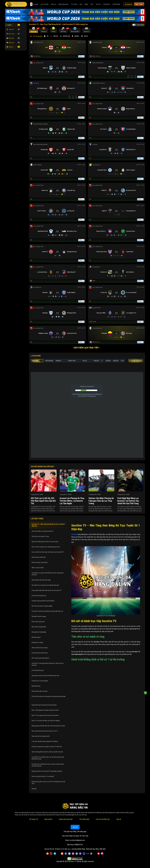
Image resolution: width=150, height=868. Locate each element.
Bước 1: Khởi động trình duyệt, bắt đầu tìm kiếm (45, 710)
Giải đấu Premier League (39, 616)
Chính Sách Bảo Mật (66, 819)
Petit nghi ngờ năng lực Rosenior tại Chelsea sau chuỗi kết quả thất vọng (128, 501)
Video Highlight (63, 4)
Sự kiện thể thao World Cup (40, 653)
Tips (92, 4)
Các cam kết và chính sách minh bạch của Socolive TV (48, 552)
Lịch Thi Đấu (45, 4)
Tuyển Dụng (116, 4)
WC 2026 (34, 4)
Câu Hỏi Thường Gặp (103, 819)
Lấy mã (75, 827)
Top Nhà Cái (128, 4)
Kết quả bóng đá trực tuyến (40, 691)
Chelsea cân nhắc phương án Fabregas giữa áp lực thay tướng (101, 501)
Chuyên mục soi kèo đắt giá (40, 681)
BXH (81, 4)
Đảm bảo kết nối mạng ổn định (41, 736)
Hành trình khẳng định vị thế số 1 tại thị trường (45, 542)
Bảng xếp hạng (36, 686)
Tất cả (13, 47)
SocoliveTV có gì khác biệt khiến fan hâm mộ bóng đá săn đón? (47, 574)
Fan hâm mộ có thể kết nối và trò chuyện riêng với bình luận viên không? (48, 765)
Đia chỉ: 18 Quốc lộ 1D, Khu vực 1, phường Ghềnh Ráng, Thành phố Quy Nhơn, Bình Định (78, 849)
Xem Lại (53, 4)
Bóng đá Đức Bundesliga (39, 632)
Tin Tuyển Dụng (84, 819)
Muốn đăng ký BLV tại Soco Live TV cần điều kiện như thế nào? (48, 782)
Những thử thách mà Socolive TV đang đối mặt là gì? (47, 771)
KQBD (86, 4)
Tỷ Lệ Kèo (74, 4)
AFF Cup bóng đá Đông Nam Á (41, 658)
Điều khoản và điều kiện (39, 557)
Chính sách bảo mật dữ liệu (40, 562)
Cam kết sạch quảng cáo (39, 596)
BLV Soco (13, 34)
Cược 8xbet (139, 4)
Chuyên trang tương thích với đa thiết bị (43, 601)
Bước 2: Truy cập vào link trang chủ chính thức (45, 715)
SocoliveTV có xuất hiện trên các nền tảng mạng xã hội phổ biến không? (48, 758)
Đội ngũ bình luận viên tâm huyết (41, 580)
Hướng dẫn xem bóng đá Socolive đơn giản (44, 705)
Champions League (37, 642)
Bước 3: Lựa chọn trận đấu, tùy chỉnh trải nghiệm (46, 721)
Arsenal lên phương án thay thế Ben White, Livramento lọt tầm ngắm (72, 501)
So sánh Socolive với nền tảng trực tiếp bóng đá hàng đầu (49, 696)
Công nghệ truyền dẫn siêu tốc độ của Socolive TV (46, 590)
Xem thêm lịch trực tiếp (87, 348)
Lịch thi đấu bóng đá (38, 670)
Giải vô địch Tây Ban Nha (39, 627)
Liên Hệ (118, 819)
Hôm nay (13, 38)
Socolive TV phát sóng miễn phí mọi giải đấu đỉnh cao (48, 611)
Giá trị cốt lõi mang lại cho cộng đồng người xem (46, 547)
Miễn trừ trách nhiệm (38, 568)
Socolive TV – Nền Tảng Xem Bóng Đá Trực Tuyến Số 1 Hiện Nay (48, 525)
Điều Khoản (48, 819)
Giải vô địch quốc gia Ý (38, 622)
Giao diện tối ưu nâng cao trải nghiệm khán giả (45, 585)
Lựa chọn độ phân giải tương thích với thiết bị (45, 741)
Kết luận (34, 789)
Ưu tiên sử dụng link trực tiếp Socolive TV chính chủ (47, 747)
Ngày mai (13, 42)
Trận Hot (13, 29)
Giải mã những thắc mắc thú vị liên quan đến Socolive (47, 752)
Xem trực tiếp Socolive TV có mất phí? (43, 776)
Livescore (106, 4)
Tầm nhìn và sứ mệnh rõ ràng (40, 536)
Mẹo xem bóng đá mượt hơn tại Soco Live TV (45, 731)
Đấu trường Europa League (40, 648)
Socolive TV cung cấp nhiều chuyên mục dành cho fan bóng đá (48, 664)
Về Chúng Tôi (34, 819)
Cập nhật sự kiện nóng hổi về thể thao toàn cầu (45, 676)
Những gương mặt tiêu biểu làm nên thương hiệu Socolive (48, 726)
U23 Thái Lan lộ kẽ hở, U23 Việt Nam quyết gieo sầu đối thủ (43, 501)
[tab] (34, 30)
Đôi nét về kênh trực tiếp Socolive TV (43, 531)
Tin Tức (98, 4)
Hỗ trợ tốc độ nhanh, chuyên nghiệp (42, 606)
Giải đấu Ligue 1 (36, 637)
